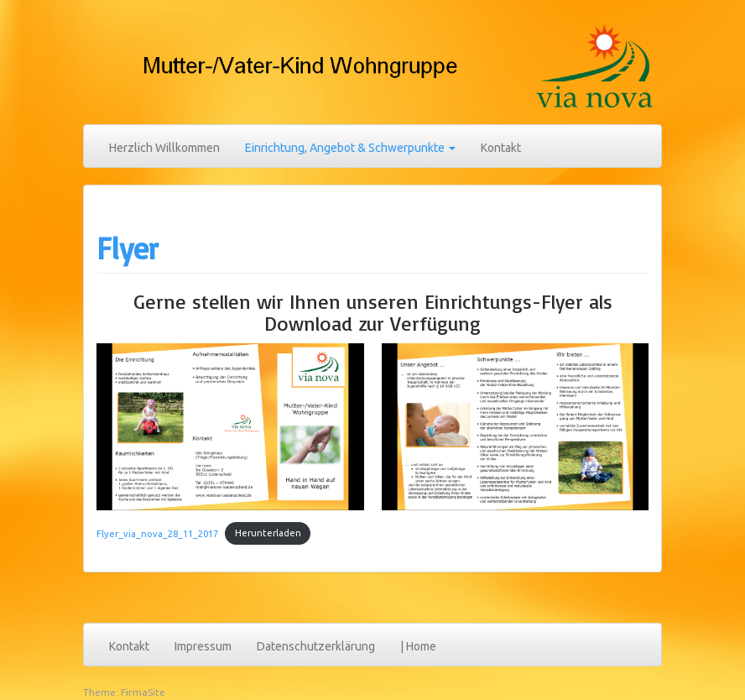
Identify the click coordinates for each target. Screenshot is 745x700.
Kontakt (501, 148)
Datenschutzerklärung (316, 646)
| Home (418, 646)
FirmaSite (143, 692)
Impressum (203, 646)
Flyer (128, 248)
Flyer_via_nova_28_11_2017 (157, 533)
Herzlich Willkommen (164, 148)
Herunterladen (268, 533)
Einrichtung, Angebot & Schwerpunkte (350, 148)
